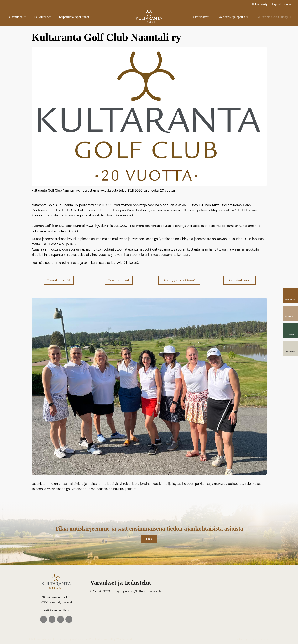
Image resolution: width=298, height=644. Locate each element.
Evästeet (264, 639)
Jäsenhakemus (239, 280)
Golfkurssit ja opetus (233, 17)
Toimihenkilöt (58, 280)
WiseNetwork (124, 639)
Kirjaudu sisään (282, 4)
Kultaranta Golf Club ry (274, 17)
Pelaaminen (17, 17)
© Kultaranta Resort (41, 639)
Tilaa (149, 539)
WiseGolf (95, 639)
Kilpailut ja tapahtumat (74, 17)
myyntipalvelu (137, 591)
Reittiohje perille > (56, 610)
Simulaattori (201, 17)
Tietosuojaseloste (246, 639)
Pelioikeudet (42, 17)
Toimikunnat (119, 280)
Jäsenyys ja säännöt (179, 280)
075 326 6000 (101, 591)
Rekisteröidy (260, 4)
